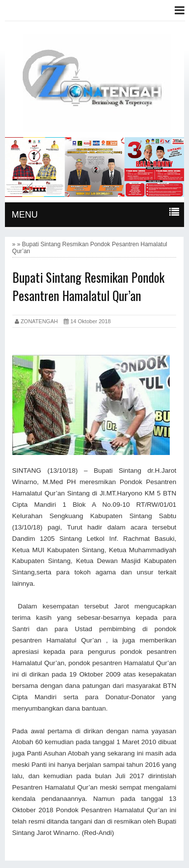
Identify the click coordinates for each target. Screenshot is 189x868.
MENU (25, 215)
